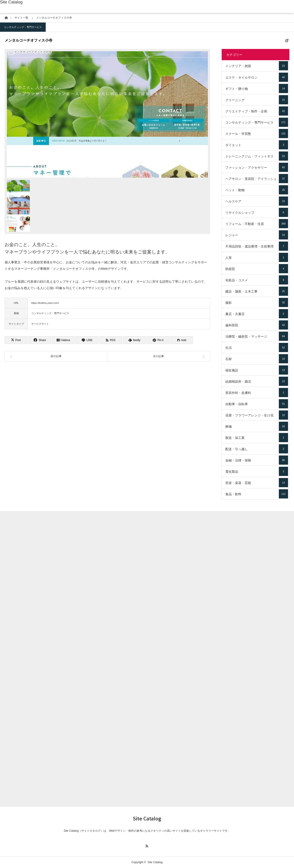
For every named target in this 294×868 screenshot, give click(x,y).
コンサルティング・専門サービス (23, 27)
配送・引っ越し (257, 449)
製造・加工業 (257, 438)
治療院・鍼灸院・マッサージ (257, 336)
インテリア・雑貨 (257, 66)
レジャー (257, 235)
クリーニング (257, 100)
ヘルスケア (257, 201)
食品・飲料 (257, 494)
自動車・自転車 (257, 404)
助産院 (257, 269)
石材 (257, 359)
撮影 (257, 302)
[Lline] (87, 340)
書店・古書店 (257, 314)
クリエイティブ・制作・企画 (257, 111)
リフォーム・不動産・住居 (257, 224)
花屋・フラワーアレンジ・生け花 (257, 415)
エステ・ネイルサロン (257, 77)
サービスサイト (40, 324)
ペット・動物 (257, 190)
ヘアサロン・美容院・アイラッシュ (257, 179)
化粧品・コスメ (257, 280)
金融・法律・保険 (257, 460)
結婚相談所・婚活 (257, 381)
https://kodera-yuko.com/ (45, 303)
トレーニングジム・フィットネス (257, 156)
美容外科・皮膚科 (257, 393)
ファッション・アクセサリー (257, 167)
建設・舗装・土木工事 (257, 291)
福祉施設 (257, 370)
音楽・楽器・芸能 (257, 483)
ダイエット (257, 145)
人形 (257, 257)
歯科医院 (257, 325)
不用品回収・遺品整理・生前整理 (257, 246)
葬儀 (257, 426)
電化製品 (257, 471)
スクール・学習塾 (257, 134)
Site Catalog (11, 2)
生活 (257, 347)
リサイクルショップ (257, 212)
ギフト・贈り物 (257, 88)
